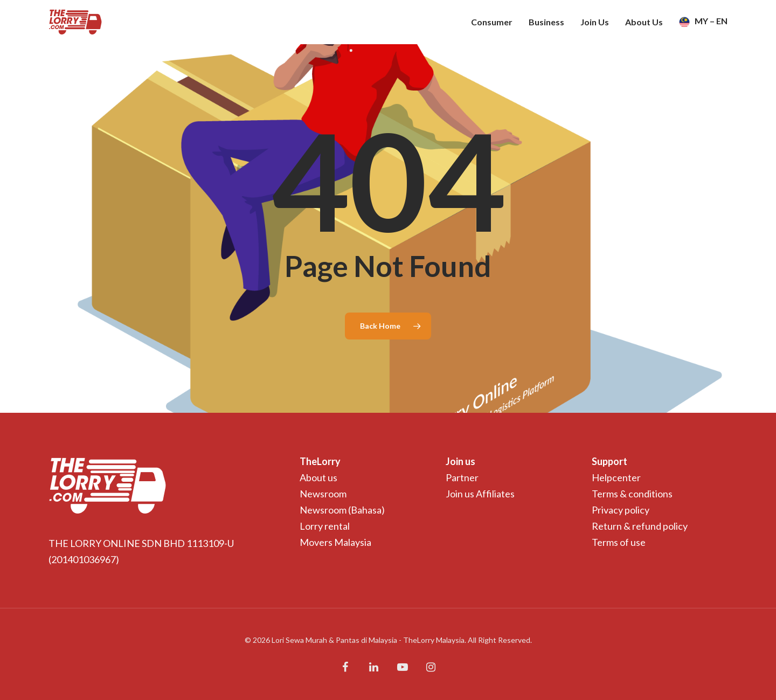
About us (318, 477)
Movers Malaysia (335, 542)
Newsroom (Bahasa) (342, 510)
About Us (644, 22)
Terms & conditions (632, 494)
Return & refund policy (640, 526)
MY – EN (703, 22)
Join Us (595, 22)
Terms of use (619, 542)
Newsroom (323, 494)
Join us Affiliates (480, 494)
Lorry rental (325, 526)
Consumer (492, 22)
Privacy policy (621, 510)
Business (546, 22)
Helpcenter (616, 477)
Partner (462, 477)
